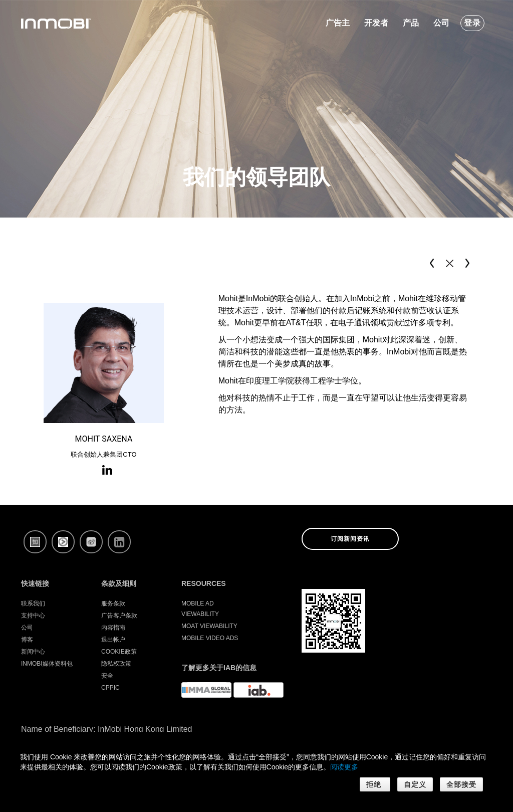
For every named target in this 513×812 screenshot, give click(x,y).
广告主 (338, 23)
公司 (441, 23)
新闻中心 (33, 652)
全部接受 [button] (461, 784)
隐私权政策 (116, 664)
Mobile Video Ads (210, 638)
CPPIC (110, 688)
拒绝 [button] (375, 784)
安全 (107, 676)
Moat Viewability (209, 626)
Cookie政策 (119, 652)
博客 (27, 640)
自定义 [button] (415, 784)
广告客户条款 (119, 616)
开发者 (376, 23)
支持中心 (33, 616)
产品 (411, 23)
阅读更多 (344, 767)
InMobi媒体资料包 (47, 664)
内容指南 (113, 628)
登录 (472, 23)
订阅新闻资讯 (350, 539)
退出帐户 (113, 640)
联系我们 (33, 603)
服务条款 (113, 603)
